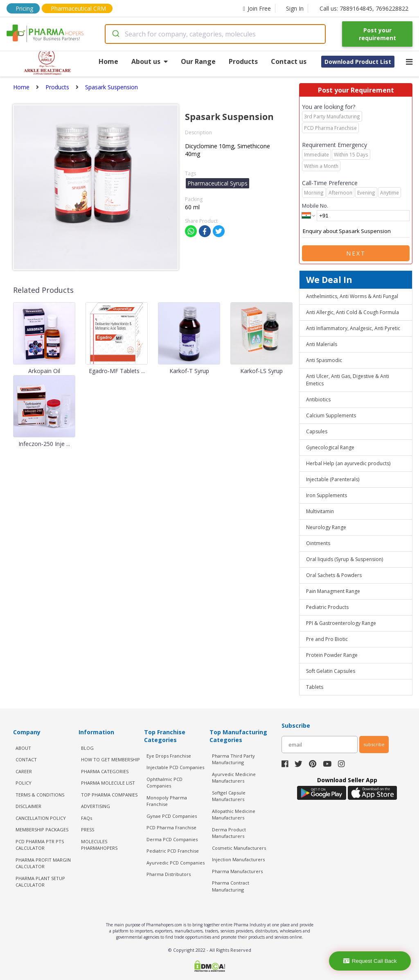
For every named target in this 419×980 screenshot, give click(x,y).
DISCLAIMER (28, 806)
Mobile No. (315, 206)
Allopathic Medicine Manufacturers (234, 815)
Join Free (257, 8)
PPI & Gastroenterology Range (341, 623)
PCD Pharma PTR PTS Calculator (40, 845)
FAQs (87, 818)
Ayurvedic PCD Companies (176, 863)
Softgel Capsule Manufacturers (229, 796)
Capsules (317, 431)
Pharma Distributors (169, 874)
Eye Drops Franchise (169, 756)
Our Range (198, 61)
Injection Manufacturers (238, 859)
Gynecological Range (330, 447)
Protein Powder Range (332, 655)
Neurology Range (326, 527)
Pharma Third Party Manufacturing (233, 759)
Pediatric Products (327, 607)
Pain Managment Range (333, 591)
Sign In (295, 8)
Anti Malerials (322, 344)
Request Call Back (370, 961)
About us (150, 61)
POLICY (24, 783)
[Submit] (115, 34)
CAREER (24, 771)
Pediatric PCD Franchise (173, 851)
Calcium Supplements (331, 415)
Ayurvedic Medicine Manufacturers (234, 778)
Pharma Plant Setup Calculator (40, 882)
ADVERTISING (96, 806)
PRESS (88, 829)
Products (243, 61)
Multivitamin (320, 511)
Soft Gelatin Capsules (331, 671)
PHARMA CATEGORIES (105, 771)
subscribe (374, 744)
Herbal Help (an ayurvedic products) (348, 463)
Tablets (315, 687)
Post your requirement (377, 34)
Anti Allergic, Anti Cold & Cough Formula (353, 312)
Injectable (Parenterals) (333, 479)
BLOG (87, 748)
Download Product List (358, 62)
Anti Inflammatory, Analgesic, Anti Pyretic (353, 328)
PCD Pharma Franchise (171, 827)
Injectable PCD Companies (175, 767)
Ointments (318, 543)
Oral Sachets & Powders (334, 575)
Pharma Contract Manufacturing (231, 886)
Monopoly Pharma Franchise (167, 801)
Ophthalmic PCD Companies (164, 783)
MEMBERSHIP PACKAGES (42, 829)
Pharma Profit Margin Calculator (43, 863)
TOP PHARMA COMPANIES (109, 795)
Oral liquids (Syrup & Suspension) (345, 559)
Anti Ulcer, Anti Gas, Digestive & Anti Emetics (348, 380)
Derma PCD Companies (172, 839)
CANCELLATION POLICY (41, 818)
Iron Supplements (327, 495)
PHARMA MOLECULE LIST (108, 783)
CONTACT (26, 759)
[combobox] (215, 34)
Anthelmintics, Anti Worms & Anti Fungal (352, 296)
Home (108, 61)
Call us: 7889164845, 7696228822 (364, 8)
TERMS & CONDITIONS (40, 795)
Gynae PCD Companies (172, 816)
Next (356, 253)
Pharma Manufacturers (237, 871)
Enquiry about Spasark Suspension (356, 231)
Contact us (289, 61)
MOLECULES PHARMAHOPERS (99, 845)
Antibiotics (318, 399)
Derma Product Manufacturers (229, 833)
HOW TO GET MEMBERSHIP (110, 759)
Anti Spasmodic (324, 360)
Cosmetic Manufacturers (239, 848)
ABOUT (23, 748)
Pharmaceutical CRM (78, 8)
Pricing (24, 8)
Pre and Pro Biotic (327, 639)
